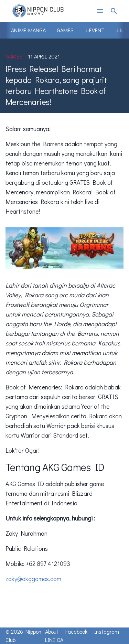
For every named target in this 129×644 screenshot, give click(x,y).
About (52, 631)
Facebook (76, 631)
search (114, 11)
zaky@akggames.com (33, 579)
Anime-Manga (28, 30)
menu (100, 11)
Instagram (107, 631)
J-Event (95, 30)
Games (65, 30)
